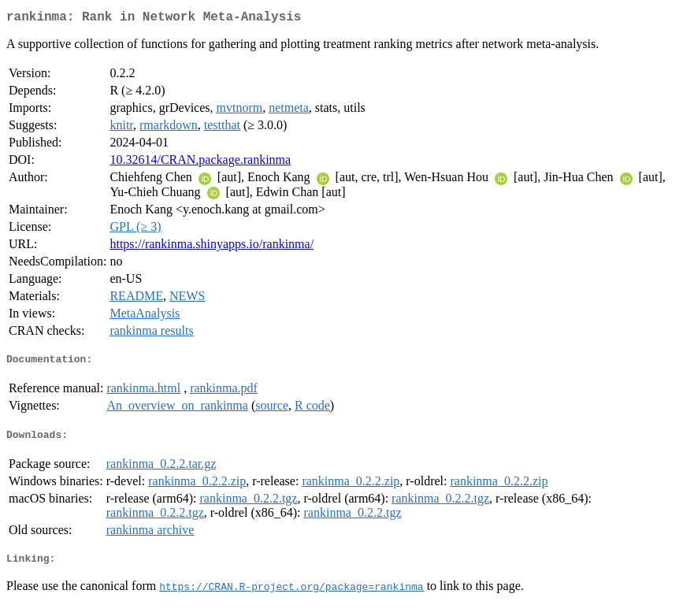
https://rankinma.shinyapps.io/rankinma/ (212, 247)
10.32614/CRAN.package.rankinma (200, 163)
